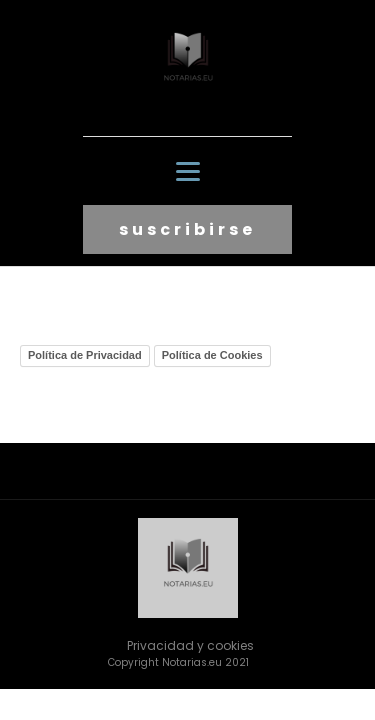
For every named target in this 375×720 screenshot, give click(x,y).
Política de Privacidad (85, 355)
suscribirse (187, 229)
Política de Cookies (212, 355)
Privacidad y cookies (190, 645)
